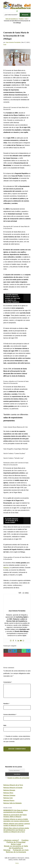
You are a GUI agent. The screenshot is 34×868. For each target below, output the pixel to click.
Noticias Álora (8, 793)
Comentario (8, 682)
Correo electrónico (10, 714)
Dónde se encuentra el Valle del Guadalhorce (16, 847)
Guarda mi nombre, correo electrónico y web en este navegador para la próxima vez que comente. (17, 739)
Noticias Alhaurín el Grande (13, 788)
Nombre (6, 704)
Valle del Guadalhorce (12, 19)
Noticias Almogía (9, 790)
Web (5, 725)
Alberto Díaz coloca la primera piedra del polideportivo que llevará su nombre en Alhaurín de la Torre (16, 830)
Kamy (17, 863)
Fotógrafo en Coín (21, 850)
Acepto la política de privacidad (18, 778)
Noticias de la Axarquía (16, 852)
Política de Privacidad (16, 842)
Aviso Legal (16, 844)
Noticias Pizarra (9, 801)
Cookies (25, 840)
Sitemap (7, 850)
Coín (26, 19)
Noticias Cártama (9, 795)
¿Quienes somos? (11, 840)
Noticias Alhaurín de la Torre (13, 785)
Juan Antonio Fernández (13, 42)
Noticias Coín (8, 798)
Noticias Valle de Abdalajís (13, 803)
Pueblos (21, 19)
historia (6, 568)
